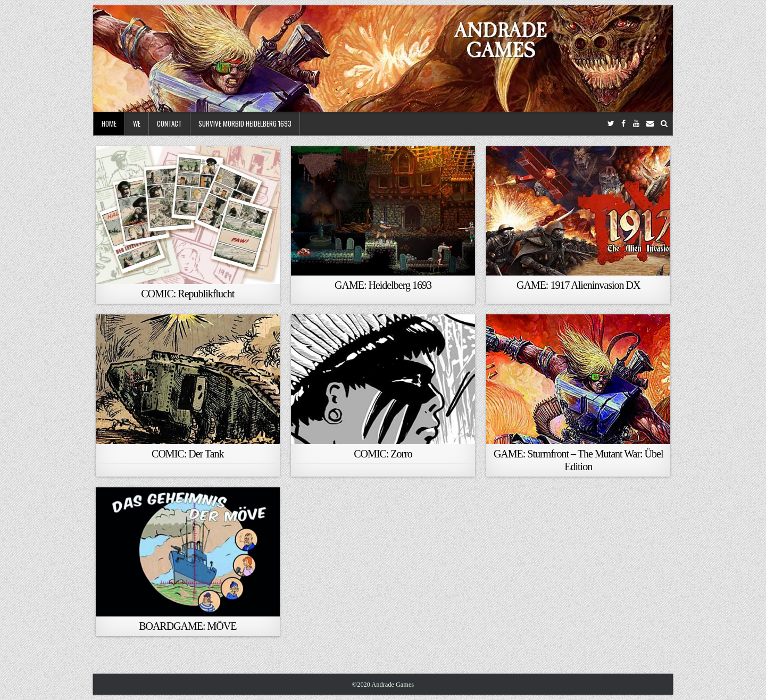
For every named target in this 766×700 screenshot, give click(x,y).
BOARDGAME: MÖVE (188, 626)
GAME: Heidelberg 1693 (383, 285)
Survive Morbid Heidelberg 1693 (245, 123)
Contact (169, 123)
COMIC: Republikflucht (188, 294)
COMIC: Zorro (383, 454)
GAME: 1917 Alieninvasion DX (578, 285)
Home (109, 123)
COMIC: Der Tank (188, 454)
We (137, 123)
